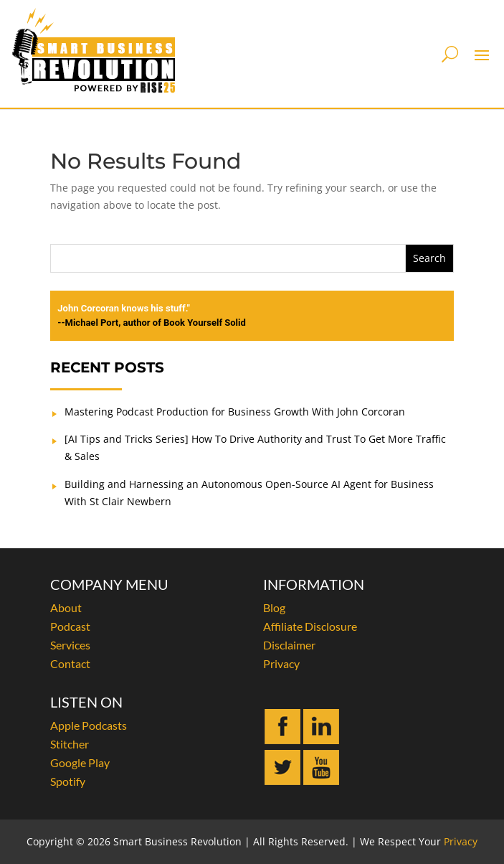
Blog (274, 607)
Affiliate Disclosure (310, 626)
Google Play (80, 762)
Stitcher (70, 744)
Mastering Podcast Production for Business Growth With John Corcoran (235, 412)
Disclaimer (289, 645)
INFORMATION (314, 584)
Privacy (281, 663)
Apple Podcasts (89, 725)
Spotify (68, 781)
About (66, 607)
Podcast (70, 626)
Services (70, 645)
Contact (70, 663)
